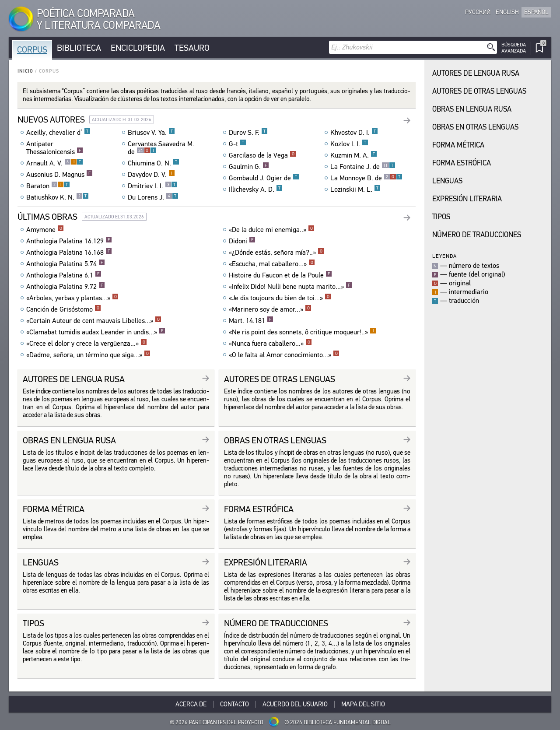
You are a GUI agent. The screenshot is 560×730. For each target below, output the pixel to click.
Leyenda (444, 256)
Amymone (45, 230)
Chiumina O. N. (154, 163)
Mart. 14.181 (251, 321)
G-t (238, 144)
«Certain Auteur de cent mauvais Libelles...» (94, 321)
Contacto (234, 704)
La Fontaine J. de (363, 167)
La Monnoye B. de (366, 178)
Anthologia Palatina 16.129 (69, 241)
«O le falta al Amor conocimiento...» (284, 355)
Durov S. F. (248, 133)
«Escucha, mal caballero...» (272, 264)
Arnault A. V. (55, 163)
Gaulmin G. (249, 167)
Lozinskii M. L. (355, 190)
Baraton (48, 186)
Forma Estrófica (462, 163)
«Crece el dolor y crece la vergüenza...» (87, 344)
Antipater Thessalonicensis (55, 148)
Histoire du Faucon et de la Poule (280, 275)
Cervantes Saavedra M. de (161, 148)
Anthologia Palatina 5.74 (66, 264)
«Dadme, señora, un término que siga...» (88, 355)
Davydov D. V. (151, 175)
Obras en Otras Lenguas (475, 127)
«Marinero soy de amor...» (270, 309)
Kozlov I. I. (349, 144)
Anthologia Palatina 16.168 (69, 253)
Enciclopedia (138, 48)
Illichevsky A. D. (256, 190)
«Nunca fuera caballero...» (270, 344)
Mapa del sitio (363, 704)
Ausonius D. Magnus (59, 175)
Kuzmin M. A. (354, 155)
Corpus (32, 50)
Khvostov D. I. (354, 133)
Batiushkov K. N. (58, 197)
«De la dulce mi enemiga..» (272, 230)
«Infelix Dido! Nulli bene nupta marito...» (290, 287)
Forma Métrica (458, 145)
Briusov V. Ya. (151, 133)
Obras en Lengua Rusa (472, 109)
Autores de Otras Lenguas (479, 91)
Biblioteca (79, 48)
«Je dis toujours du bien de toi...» (280, 298)
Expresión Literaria (467, 199)
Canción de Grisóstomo (64, 309)
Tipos (441, 217)
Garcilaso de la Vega (262, 155)
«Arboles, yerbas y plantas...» (72, 298)
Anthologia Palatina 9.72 (66, 287)
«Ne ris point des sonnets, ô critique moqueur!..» (303, 332)
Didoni (242, 241)
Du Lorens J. (153, 197)
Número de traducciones (477, 235)
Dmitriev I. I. (153, 186)
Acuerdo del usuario (295, 704)
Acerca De (191, 704)
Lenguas (447, 181)
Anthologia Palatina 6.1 (64, 275)
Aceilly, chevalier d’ (58, 133)
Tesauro (192, 48)
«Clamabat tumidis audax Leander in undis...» (96, 332)
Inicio (25, 71)
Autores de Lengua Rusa (476, 73)
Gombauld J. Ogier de (264, 178)
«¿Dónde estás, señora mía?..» (276, 253)
